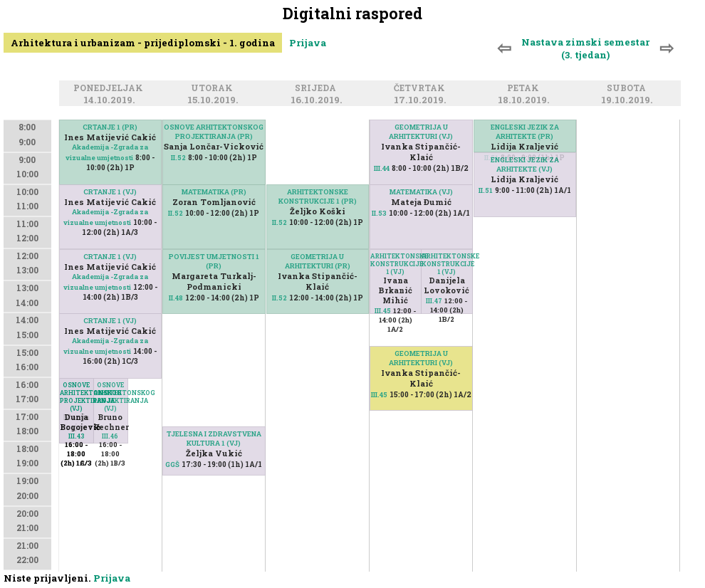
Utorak (214, 88)
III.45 (383, 311)
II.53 (379, 213)
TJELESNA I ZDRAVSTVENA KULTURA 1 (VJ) (214, 439)
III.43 (77, 436)
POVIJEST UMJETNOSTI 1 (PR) (214, 261)
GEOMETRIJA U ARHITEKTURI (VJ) (421, 132)
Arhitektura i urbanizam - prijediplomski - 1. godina (143, 43)
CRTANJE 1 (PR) (110, 127)
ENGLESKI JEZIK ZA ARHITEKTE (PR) (525, 132)
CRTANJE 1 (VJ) (110, 192)
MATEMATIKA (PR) (214, 192)
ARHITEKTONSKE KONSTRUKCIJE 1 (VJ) (447, 264)
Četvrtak (422, 88)
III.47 (434, 301)
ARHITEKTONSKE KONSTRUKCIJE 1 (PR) (318, 196)
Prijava (308, 43)
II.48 (176, 298)
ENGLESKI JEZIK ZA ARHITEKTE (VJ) (525, 164)
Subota (628, 88)
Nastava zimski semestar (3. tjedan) (585, 48)
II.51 (486, 190)
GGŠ (172, 464)
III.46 (110, 436)
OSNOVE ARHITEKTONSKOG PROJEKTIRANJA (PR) (214, 132)
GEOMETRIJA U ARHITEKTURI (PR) (318, 261)
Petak (525, 88)
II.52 (178, 158)
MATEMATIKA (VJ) (421, 192)
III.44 (382, 168)
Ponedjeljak (110, 88)
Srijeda (318, 88)
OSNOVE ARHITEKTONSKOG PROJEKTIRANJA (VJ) (110, 397)
